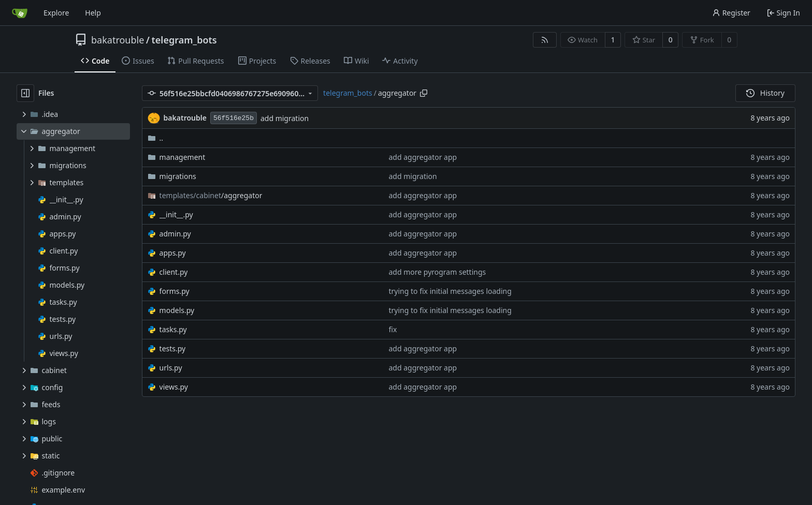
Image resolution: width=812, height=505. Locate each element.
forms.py (175, 291)
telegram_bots (184, 40)
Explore (56, 13)
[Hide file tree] (25, 93)
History (765, 93)
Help (93, 13)
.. (156, 138)
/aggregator (211, 195)
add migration (285, 118)
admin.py (175, 234)
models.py (177, 310)
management (183, 157)
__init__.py (176, 214)
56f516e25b (234, 118)
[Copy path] (424, 93)
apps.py (173, 253)
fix (393, 329)
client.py (174, 272)
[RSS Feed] (545, 40)
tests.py (173, 348)
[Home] (20, 13)
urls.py (171, 368)
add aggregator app (423, 157)
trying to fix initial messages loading (450, 291)
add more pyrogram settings (438, 272)
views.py (174, 387)
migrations (178, 176)
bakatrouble (118, 40)
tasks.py (173, 329)
